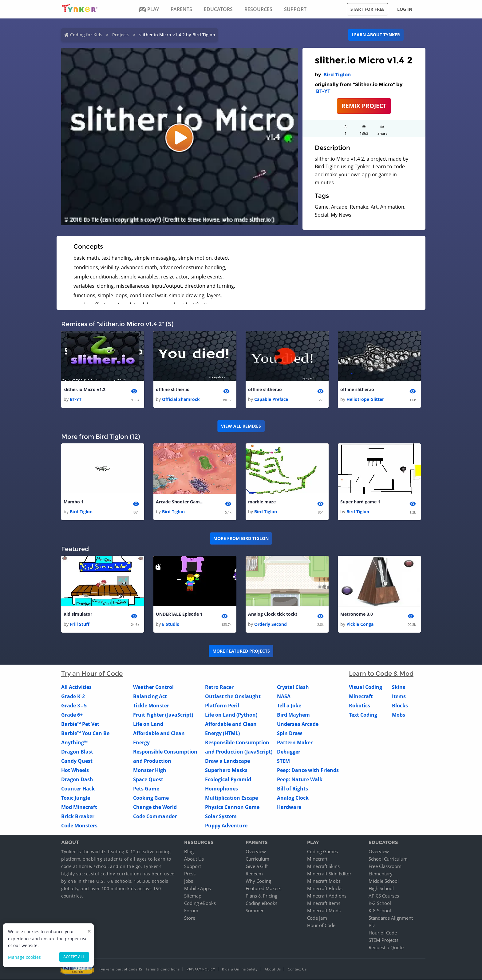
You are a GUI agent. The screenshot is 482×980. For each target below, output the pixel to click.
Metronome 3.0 (357, 614)
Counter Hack (78, 789)
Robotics (360, 706)
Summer (255, 911)
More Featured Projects (241, 651)
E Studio (171, 624)
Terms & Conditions (163, 969)
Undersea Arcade (298, 724)
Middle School (384, 881)
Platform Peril (222, 706)
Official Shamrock (181, 399)
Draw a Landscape (227, 761)
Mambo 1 (74, 502)
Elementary (381, 874)
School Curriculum (388, 859)
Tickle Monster (151, 706)
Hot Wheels (75, 770)
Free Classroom (385, 866)
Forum (191, 911)
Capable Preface (271, 399)
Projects (121, 35)
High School (381, 889)
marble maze (262, 502)
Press (190, 874)
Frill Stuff (80, 624)
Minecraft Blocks (325, 889)
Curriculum (257, 859)
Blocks (400, 706)
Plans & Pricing (261, 896)
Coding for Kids (86, 35)
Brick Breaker (78, 816)
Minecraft (361, 696)
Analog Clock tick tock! (273, 614)
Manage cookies (24, 957)
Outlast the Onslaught (233, 696)
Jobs (189, 881)
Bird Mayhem (293, 715)
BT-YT (323, 91)
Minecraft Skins (323, 866)
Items (399, 696)
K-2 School (380, 903)
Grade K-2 (73, 696)
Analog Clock (293, 798)
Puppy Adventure (226, 826)
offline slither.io (173, 389)
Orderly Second (271, 624)
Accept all (74, 957)
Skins (399, 687)
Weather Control (153, 687)
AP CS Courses (384, 896)
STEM (283, 761)
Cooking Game (151, 798)
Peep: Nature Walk (300, 779)
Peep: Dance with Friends (308, 770)
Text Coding (363, 715)
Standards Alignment (391, 918)
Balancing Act (150, 696)
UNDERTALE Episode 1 (179, 614)
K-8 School (380, 911)
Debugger (289, 752)
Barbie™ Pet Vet (80, 724)
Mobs (399, 715)
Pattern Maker (295, 742)
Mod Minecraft (79, 807)
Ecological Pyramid (228, 779)
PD (372, 926)
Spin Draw (290, 733)
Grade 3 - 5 (74, 706)
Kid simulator (78, 614)
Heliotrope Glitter (365, 399)
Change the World (155, 807)
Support (193, 866)
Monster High (150, 770)
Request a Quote (386, 948)
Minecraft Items (324, 903)
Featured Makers (263, 889)
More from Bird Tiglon (241, 539)
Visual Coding (365, 687)
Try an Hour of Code (92, 674)
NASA (284, 696)
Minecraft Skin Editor (329, 874)
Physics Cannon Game (232, 807)
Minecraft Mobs (324, 881)
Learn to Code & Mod (381, 674)
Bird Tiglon (337, 75)
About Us (194, 859)
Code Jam (317, 918)
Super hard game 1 (360, 502)
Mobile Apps (198, 889)
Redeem (254, 874)
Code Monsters (79, 826)
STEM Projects (383, 940)
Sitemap (193, 896)
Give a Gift (257, 866)
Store (190, 918)
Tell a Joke (289, 706)
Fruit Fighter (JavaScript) (163, 715)
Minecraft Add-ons (327, 896)
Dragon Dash (77, 779)
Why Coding (258, 881)
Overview (256, 852)
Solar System (221, 816)
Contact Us (297, 969)
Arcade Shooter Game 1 (180, 502)
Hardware (289, 807)
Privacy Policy (201, 969)
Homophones (221, 789)
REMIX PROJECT (364, 106)
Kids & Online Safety (240, 969)
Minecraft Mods (324, 911)
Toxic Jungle (76, 798)
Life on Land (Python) (231, 715)
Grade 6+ (72, 715)
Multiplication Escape (231, 798)
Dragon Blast (77, 752)
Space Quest (148, 779)
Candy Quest (77, 761)
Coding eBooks (200, 903)
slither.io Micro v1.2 (85, 389)
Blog (189, 852)
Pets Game (146, 789)
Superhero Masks (226, 770)
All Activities (76, 687)
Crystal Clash (293, 687)
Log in (405, 9)
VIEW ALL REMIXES (241, 426)
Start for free (367, 9)
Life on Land (148, 724)
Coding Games (322, 852)
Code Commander (155, 816)
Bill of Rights (292, 789)
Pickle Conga (360, 624)
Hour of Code (321, 926)
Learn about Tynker (376, 35)
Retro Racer (219, 687)
